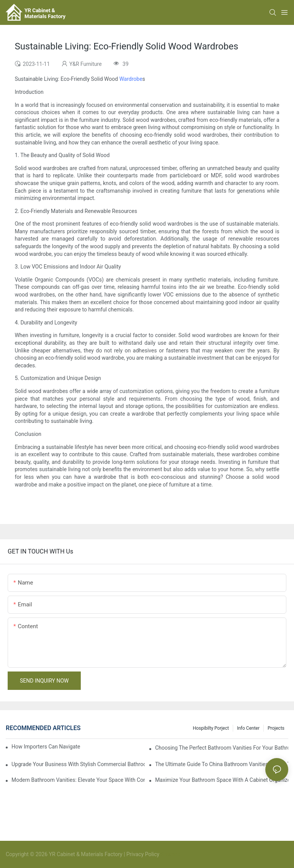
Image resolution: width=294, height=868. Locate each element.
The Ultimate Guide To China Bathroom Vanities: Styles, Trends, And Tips (222, 764)
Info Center (248, 728)
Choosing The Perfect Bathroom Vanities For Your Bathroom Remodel (222, 748)
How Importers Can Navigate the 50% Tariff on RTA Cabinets (46, 747)
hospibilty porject (211, 728)
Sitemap (170, 854)
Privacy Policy (143, 854)
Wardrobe (131, 79)
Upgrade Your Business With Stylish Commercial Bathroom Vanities (78, 764)
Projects (276, 728)
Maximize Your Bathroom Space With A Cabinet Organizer (222, 780)
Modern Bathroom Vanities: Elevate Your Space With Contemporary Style (78, 780)
